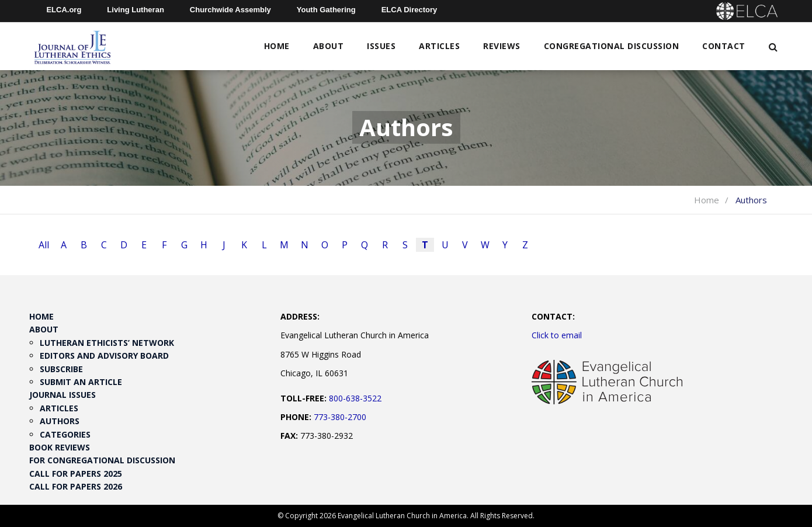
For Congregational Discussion (102, 460)
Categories (65, 434)
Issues (381, 46)
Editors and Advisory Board (104, 356)
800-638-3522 (355, 398)
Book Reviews (60, 447)
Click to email (557, 335)
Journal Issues (63, 395)
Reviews (502, 46)
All (44, 245)
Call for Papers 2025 (76, 474)
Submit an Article (81, 382)
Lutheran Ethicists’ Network (107, 343)
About (329, 46)
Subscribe (61, 369)
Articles (439, 46)
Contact (724, 46)
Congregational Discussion (612, 46)
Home (277, 46)
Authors (60, 421)
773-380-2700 (340, 417)
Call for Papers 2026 (76, 486)
